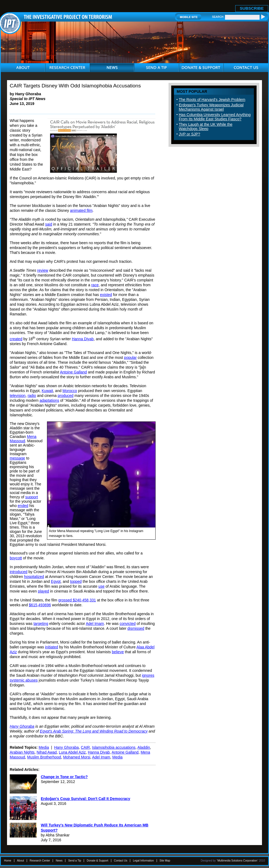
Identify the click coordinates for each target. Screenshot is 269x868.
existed (106, 295)
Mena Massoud (23, 439)
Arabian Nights (22, 752)
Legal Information (143, 861)
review (43, 270)
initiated (52, 647)
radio (32, 396)
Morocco (70, 391)
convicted (128, 624)
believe (118, 652)
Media (44, 747)
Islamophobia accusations (114, 747)
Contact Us (121, 861)
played (43, 591)
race (95, 285)
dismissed (136, 628)
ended (23, 506)
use (101, 586)
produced (65, 396)
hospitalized (34, 577)
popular (130, 358)
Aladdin (144, 747)
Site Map (165, 861)
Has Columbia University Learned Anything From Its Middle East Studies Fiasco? (215, 117)
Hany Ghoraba (66, 747)
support (32, 497)
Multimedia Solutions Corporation (237, 861)
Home (8, 861)
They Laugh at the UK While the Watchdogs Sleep (206, 127)
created (16, 339)
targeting (41, 624)
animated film (81, 210)
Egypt (56, 581)
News (59, 861)
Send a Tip (75, 861)
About (21, 861)
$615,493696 (40, 605)
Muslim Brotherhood (44, 757)
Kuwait (47, 391)
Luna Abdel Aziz (72, 752)
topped (76, 581)
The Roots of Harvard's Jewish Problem (212, 100)
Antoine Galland (73, 372)
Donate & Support (97, 861)
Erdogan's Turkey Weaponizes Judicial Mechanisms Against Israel (211, 107)
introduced (19, 572)
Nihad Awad (47, 752)
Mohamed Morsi (77, 757)
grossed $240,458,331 (77, 600)
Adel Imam (95, 624)
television (18, 396)
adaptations (49, 400)
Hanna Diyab (83, 339)
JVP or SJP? (189, 134)
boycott (16, 558)
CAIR (85, 747)
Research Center (40, 861)
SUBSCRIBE (252, 8)
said (49, 224)
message (17, 458)
